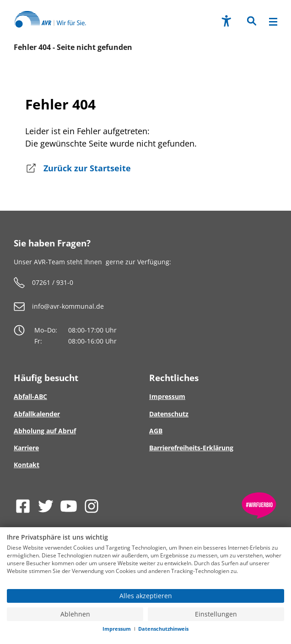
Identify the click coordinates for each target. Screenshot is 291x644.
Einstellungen (216, 614)
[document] (145, 560)
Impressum (117, 629)
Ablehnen (75, 614)
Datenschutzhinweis (163, 629)
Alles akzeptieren (146, 596)
